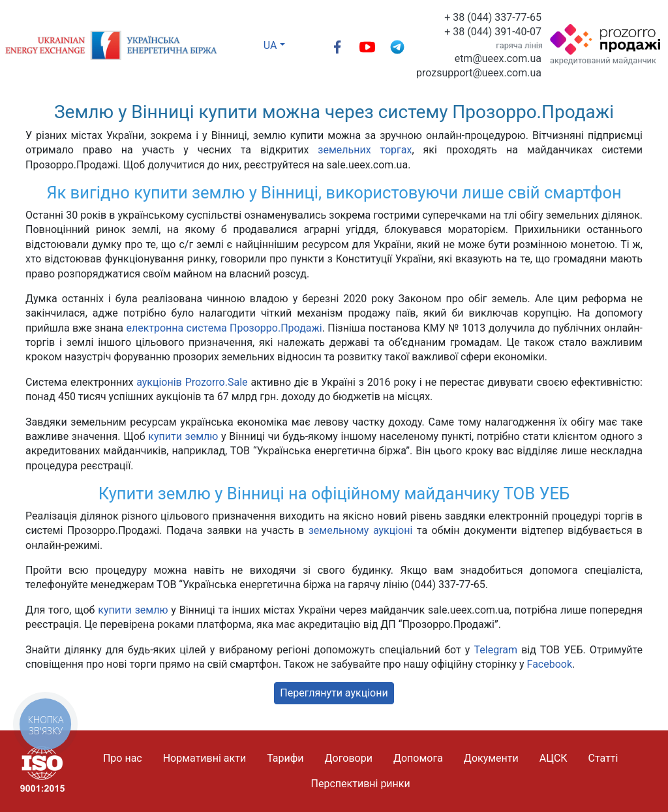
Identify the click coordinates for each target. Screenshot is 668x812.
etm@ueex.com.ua (498, 58)
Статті (603, 758)
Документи (491, 758)
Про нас (123, 758)
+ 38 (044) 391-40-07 (493, 32)
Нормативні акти (205, 758)
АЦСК (554, 758)
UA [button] (270, 45)
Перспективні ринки (361, 784)
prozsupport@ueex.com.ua (479, 73)
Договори (349, 758)
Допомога (418, 758)
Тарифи (285, 758)
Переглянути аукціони (334, 693)
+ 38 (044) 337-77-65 (493, 17)
